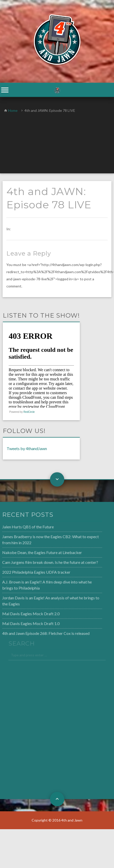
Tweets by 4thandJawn (27, 448)
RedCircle (29, 412)
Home (13, 110)
